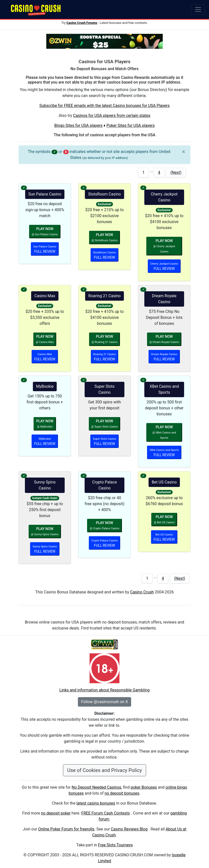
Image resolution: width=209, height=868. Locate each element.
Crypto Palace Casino (105, 485)
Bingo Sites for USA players (78, 125)
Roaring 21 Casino (104, 296)
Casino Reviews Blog (129, 829)
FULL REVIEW (45, 249)
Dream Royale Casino (164, 299)
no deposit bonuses (122, 793)
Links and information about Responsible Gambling (105, 690)
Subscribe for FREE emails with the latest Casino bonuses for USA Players (104, 106)
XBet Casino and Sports (164, 389)
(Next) (176, 172)
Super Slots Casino (104, 389)
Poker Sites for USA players (131, 125)
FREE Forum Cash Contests (106, 813)
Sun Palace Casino (45, 194)
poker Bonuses (144, 787)
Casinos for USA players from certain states (112, 116)
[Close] (183, 152)
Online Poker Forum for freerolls (66, 829)
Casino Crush (142, 592)
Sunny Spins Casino (45, 485)
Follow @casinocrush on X (104, 702)
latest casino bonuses (96, 803)
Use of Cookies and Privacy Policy (104, 770)
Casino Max (45, 296)
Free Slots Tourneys (115, 845)
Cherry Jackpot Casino (164, 197)
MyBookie (45, 386)
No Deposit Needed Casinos (96, 787)
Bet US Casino (164, 482)
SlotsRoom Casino (104, 194)
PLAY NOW (45, 231)
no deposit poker (56, 813)
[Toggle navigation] (198, 9)
